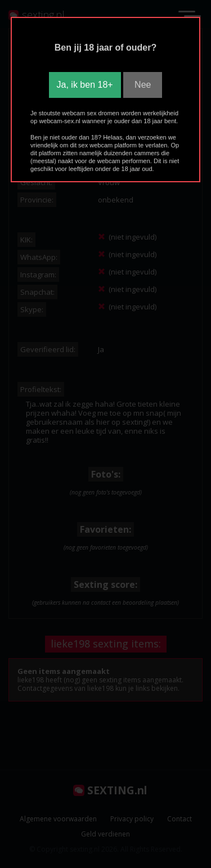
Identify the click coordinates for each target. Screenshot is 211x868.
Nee (143, 85)
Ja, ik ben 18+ (85, 85)
